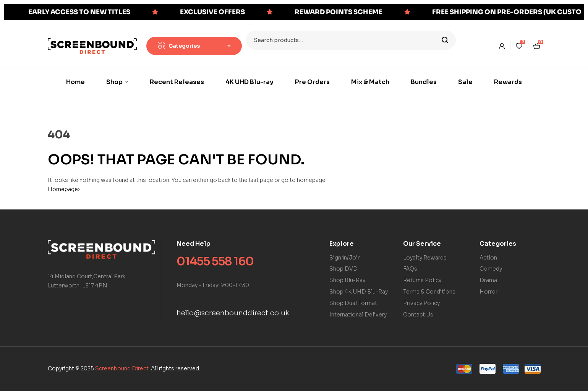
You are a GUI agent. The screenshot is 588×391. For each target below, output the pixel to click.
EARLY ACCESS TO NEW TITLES (79, 12)
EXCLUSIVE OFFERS (212, 12)
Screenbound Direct (122, 368)
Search (445, 40)
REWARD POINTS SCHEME (339, 12)
